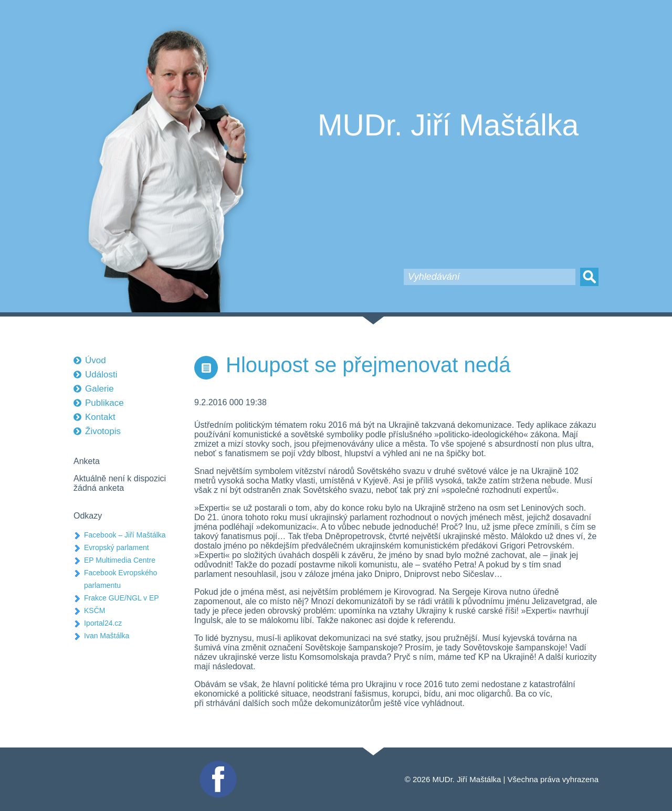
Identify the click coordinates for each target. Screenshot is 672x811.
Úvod (96, 360)
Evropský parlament (117, 547)
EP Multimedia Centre (120, 560)
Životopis (103, 431)
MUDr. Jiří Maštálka (448, 125)
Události (101, 375)
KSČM (94, 610)
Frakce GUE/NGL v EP (122, 598)
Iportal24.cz (103, 623)
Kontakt (100, 417)
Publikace (104, 403)
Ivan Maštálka (107, 636)
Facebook (217, 765)
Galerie (99, 389)
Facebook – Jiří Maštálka (125, 535)
